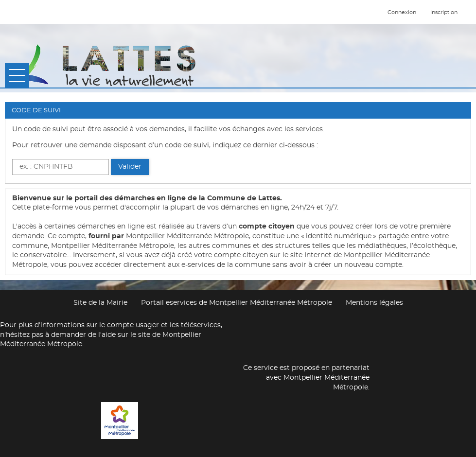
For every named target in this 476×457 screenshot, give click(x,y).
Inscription (444, 12)
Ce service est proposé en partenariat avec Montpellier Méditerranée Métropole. (306, 378)
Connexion (402, 12)
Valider (130, 167)
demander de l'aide (83, 335)
